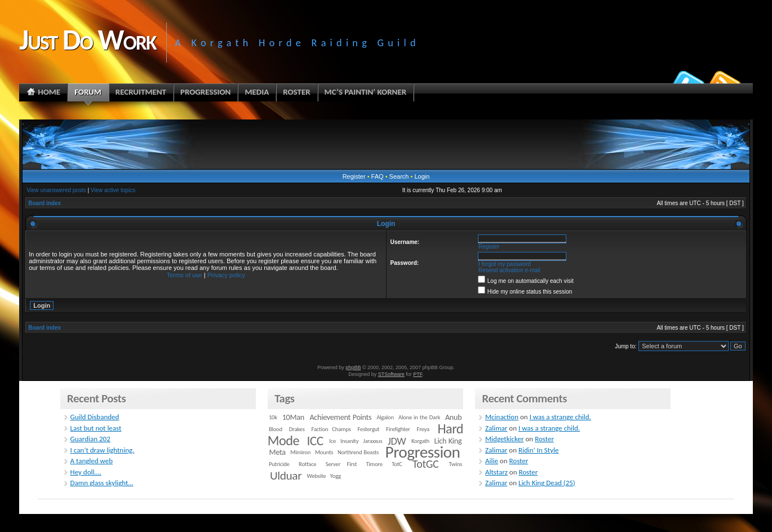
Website (317, 476)
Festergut (369, 429)
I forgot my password (505, 264)
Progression (423, 452)
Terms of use (185, 275)
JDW (397, 441)
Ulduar (286, 476)
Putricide (279, 464)
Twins (456, 464)
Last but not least (96, 428)
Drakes (297, 429)
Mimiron (300, 452)
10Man (293, 417)
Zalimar (496, 428)
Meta (278, 452)
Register (354, 176)
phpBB (353, 367)
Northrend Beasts (358, 452)
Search (399, 176)
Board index (45, 203)
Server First (341, 464)
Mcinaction (502, 417)
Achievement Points (340, 417)
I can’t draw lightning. (103, 450)
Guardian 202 (90, 439)
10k (273, 417)
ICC (315, 441)
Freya (423, 429)
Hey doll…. (86, 472)
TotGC (426, 464)
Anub (453, 417)
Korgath (420, 441)
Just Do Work (87, 39)
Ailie (492, 461)
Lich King (448, 441)
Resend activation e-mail (509, 270)
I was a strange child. (560, 417)
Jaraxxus (372, 441)
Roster (544, 439)
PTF (418, 374)
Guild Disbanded (95, 417)
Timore (374, 464)
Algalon (385, 417)
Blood (276, 429)
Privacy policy (226, 275)
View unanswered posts (56, 190)
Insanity (349, 441)
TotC (397, 464)
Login (422, 176)
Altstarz (496, 472)
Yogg (336, 476)
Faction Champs (331, 429)
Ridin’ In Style (539, 450)
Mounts (324, 452)
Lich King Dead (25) (547, 483)
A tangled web (92, 461)
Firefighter (398, 429)
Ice (332, 441)
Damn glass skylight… (102, 483)
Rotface (307, 464)
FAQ (378, 176)
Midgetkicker (505, 439)
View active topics (113, 190)
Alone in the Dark (419, 417)
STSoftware (391, 374)
